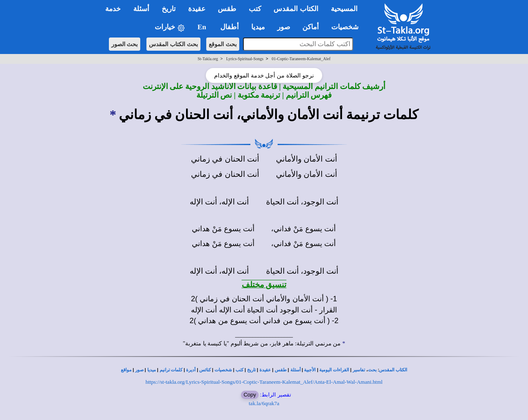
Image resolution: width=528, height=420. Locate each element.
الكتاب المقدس (393, 370)
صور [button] (284, 27)
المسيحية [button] (344, 9)
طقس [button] (227, 9)
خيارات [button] (170, 27)
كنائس (205, 370)
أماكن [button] (311, 27)
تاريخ (251, 370)
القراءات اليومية (334, 370)
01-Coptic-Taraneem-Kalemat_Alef (301, 59)
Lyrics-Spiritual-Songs (245, 59)
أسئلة (296, 370)
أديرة (191, 370)
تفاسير (359, 370)
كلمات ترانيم (171, 370)
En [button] (203, 27)
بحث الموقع (223, 44)
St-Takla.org (208, 59)
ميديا (152, 370)
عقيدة (265, 370)
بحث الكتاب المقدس (173, 44)
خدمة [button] (113, 9)
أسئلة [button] (141, 9)
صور (139, 370)
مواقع (126, 370)
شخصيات (223, 370)
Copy (250, 395)
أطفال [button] (230, 27)
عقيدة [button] (197, 9)
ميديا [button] (258, 27)
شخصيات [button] (348, 27)
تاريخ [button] (169, 9)
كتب (239, 370)
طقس (281, 370)
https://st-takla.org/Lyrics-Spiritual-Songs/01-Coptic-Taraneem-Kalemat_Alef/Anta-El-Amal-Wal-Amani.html (264, 382)
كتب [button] (255, 9)
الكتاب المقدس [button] (296, 9)
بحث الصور (125, 44)
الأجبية (310, 370)
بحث (372, 370)
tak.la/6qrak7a (264, 403)
